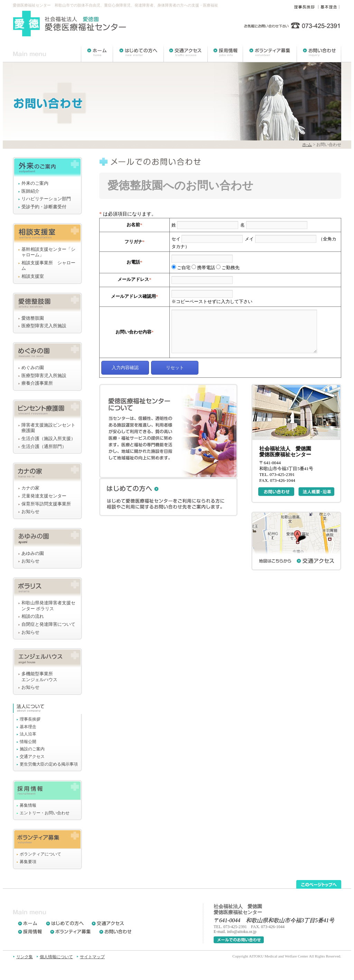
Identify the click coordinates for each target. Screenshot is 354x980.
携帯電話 (203, 268)
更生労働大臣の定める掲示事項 (49, 764)
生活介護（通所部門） (44, 447)
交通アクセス (32, 757)
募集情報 (28, 805)
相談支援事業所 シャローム (48, 266)
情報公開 (28, 742)
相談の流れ (33, 616)
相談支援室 (33, 276)
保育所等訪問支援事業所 (46, 504)
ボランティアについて (40, 854)
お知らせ (30, 512)
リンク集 (25, 957)
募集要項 (28, 862)
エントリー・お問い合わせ (45, 813)
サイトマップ (92, 957)
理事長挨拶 (30, 719)
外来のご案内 (35, 183)
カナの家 (30, 488)
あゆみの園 (33, 553)
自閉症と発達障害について (48, 624)
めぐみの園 (33, 368)
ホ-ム (307, 145)
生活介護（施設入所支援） (48, 439)
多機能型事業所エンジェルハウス (39, 677)
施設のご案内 (32, 749)
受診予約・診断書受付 (44, 207)
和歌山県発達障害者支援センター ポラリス (48, 606)
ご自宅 (181, 268)
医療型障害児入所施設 (44, 326)
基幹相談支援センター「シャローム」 (48, 252)
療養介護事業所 (37, 383)
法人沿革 (28, 734)
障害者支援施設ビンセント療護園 (48, 428)
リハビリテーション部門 (46, 199)
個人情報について (56, 957)
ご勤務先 (228, 268)
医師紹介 (30, 191)
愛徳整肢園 (33, 318)
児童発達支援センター (44, 496)
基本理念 (28, 727)
